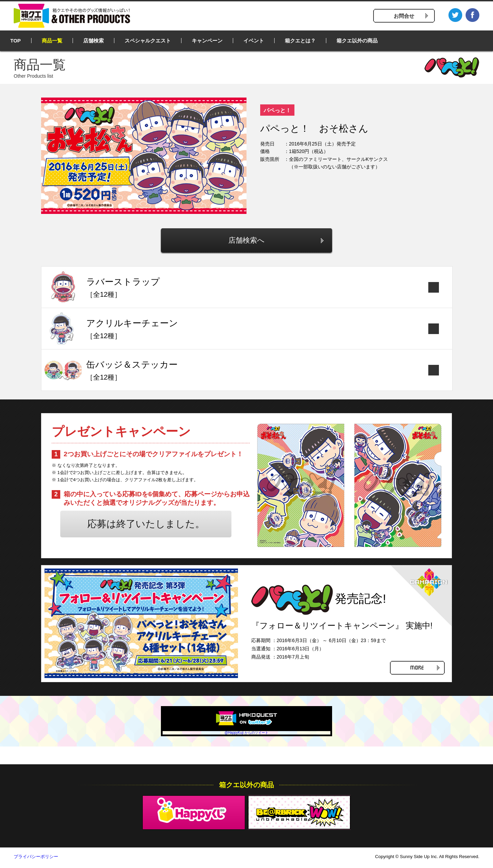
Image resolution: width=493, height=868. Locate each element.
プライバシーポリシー (36, 859)
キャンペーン (207, 41)
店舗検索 (93, 41)
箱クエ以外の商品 (357, 41)
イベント (254, 41)
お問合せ (404, 16)
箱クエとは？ (300, 41)
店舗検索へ (247, 241)
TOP (16, 41)
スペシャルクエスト (148, 41)
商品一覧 (52, 41)
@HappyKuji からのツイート (247, 735)
